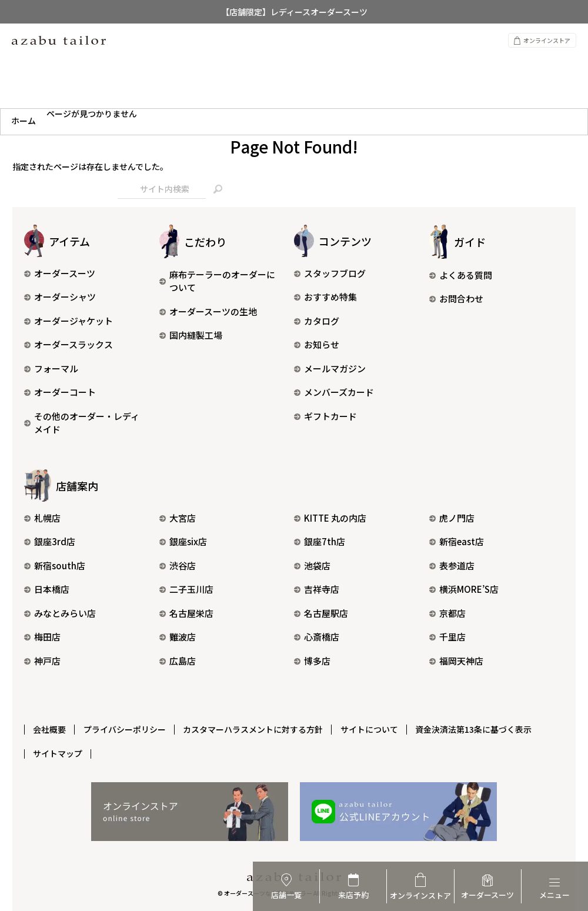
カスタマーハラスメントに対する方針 (255, 728)
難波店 (178, 637)
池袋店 (312, 565)
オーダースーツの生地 (208, 311)
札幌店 (42, 518)
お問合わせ (456, 298)
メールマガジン (330, 368)
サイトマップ (58, 751)
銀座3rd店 (50, 541)
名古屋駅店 (321, 613)
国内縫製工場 (191, 335)
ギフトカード (325, 416)
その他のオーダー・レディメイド (82, 423)
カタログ (317, 321)
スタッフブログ (330, 273)
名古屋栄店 (186, 613)
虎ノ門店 (452, 518)
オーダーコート (60, 392)
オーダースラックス (69, 344)
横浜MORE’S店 (464, 589)
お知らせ (317, 344)
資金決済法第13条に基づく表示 (477, 728)
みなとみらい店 (60, 613)
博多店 (312, 661)
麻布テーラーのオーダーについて (217, 281)
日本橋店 (47, 589)
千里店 (447, 637)
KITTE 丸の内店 (330, 518)
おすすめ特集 (325, 297)
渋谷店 (178, 565)
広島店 (178, 661)
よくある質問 (461, 275)
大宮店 (178, 518)
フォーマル (51, 368)
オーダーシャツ (60, 297)
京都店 (447, 613)
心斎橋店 (317, 637)
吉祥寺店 (317, 589)
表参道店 (452, 565)
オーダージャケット (69, 321)
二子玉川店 (186, 589)
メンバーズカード (334, 392)
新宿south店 (55, 565)
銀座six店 (183, 541)
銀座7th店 (320, 541)
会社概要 (50, 728)
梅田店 (42, 637)
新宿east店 (457, 541)
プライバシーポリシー (126, 728)
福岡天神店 (456, 661)
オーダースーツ (60, 273)
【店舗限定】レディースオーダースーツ (294, 12)
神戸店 (42, 661)
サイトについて (372, 728)
